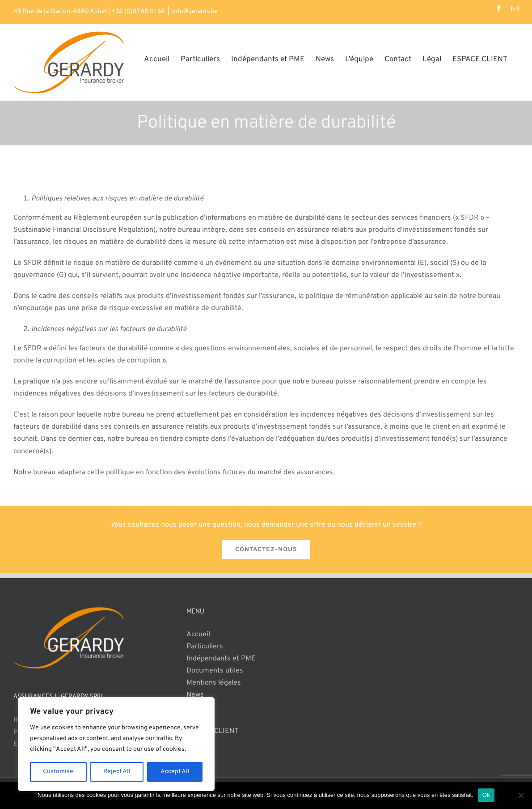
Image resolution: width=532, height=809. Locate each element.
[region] (116, 744)
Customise (58, 772)
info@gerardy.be (195, 11)
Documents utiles (215, 671)
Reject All (117, 772)
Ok (486, 795)
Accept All (175, 772)
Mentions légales (214, 683)
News (195, 695)
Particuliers (205, 647)
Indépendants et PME (221, 659)
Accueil (198, 634)
